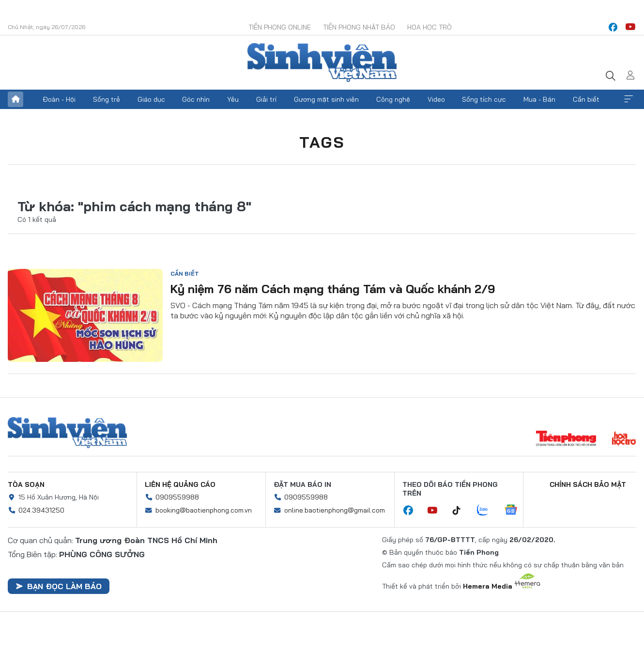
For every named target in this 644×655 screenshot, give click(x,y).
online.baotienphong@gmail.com (335, 510)
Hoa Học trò (429, 27)
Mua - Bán (539, 99)
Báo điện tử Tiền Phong (322, 62)
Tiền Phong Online (280, 27)
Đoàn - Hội (59, 99)
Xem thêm (629, 99)
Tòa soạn (26, 484)
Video (436, 99)
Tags (322, 142)
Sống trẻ (107, 99)
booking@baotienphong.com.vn (204, 510)
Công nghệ (393, 99)
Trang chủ (15, 99)
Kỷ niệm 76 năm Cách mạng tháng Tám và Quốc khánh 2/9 (333, 289)
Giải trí (266, 99)
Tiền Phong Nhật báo (359, 27)
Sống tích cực (484, 99)
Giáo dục (151, 99)
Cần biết (586, 99)
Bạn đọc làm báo (59, 586)
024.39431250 (41, 510)
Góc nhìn (196, 99)
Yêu (233, 99)
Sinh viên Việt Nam (67, 433)
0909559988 (177, 497)
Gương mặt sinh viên (326, 99)
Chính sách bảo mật (588, 484)
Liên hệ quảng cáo (180, 484)
